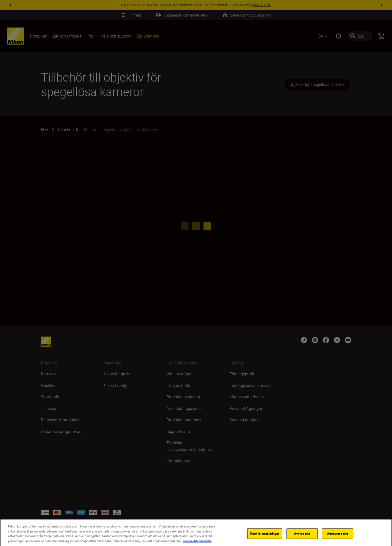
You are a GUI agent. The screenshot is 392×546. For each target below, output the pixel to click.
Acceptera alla (338, 538)
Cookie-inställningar (265, 538)
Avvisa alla (302, 538)
